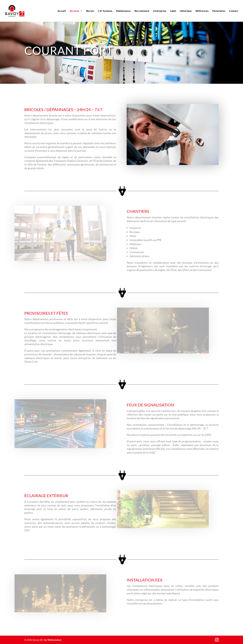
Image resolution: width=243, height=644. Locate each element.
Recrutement (142, 11)
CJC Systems (105, 11)
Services (74, 11)
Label (173, 11)
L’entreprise (160, 11)
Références (202, 11)
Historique (186, 11)
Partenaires (219, 11)
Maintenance (123, 11)
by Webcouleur (53, 640)
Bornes (90, 11)
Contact (234, 11)
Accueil (62, 11)
